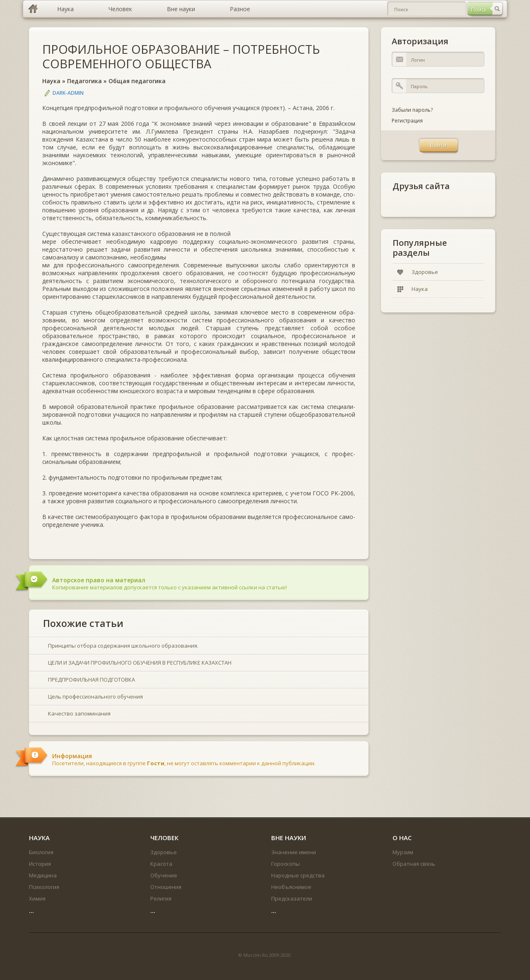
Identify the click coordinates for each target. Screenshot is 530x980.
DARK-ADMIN (68, 93)
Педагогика (84, 81)
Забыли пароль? (412, 110)
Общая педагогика (137, 81)
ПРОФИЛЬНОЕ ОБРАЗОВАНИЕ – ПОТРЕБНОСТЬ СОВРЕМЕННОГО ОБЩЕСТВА (181, 56)
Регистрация (407, 121)
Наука (51, 81)
